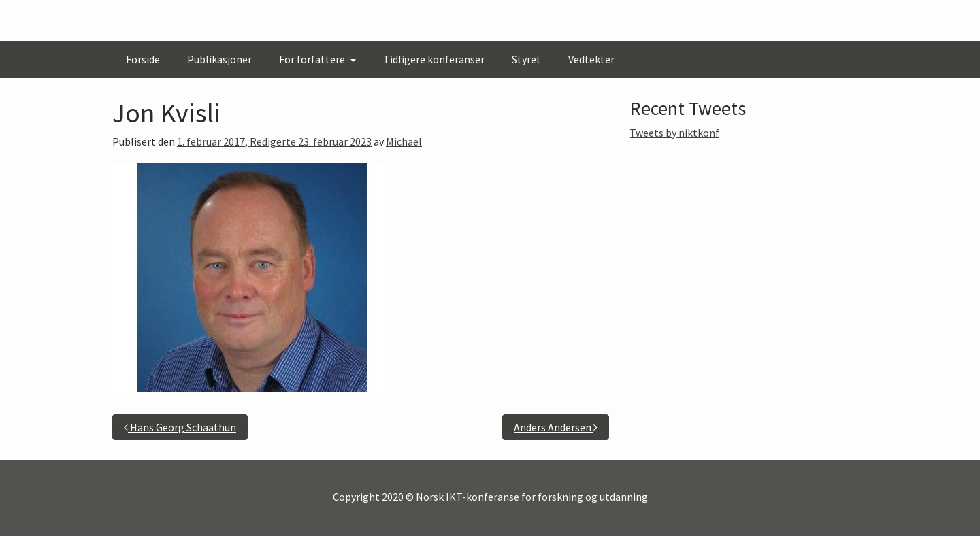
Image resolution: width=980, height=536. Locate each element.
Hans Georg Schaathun (180, 427)
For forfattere (313, 59)
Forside (143, 59)
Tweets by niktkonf (674, 133)
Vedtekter (591, 59)
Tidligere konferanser (434, 59)
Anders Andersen (556, 427)
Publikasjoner (219, 59)
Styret (526, 59)
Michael (404, 141)
